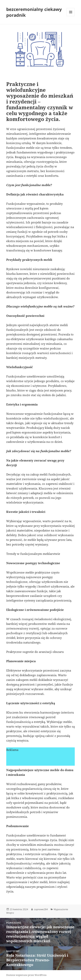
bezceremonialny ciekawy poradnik (34, 12)
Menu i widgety (71, 16)
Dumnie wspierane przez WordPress (26, 975)
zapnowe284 (41, 909)
